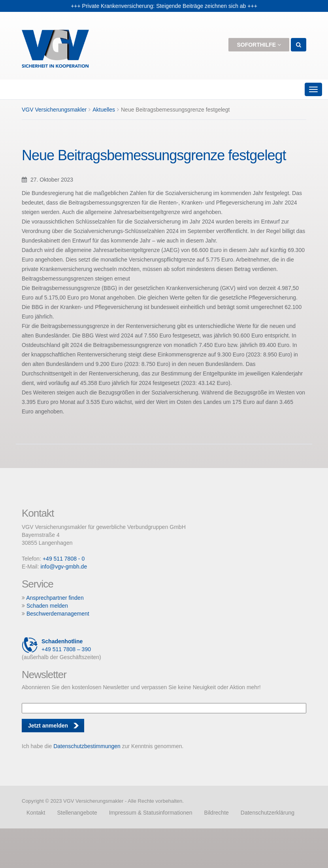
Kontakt (36, 813)
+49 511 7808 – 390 (56, 645)
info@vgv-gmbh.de (64, 567)
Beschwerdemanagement (58, 614)
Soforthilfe (259, 45)
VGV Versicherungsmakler (54, 110)
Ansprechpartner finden (55, 598)
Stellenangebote (77, 813)
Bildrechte (217, 813)
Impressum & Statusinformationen (151, 813)
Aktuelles (104, 110)
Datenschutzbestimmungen (87, 746)
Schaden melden (47, 606)
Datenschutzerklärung (268, 813)
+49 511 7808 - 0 (64, 559)
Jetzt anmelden (48, 726)
